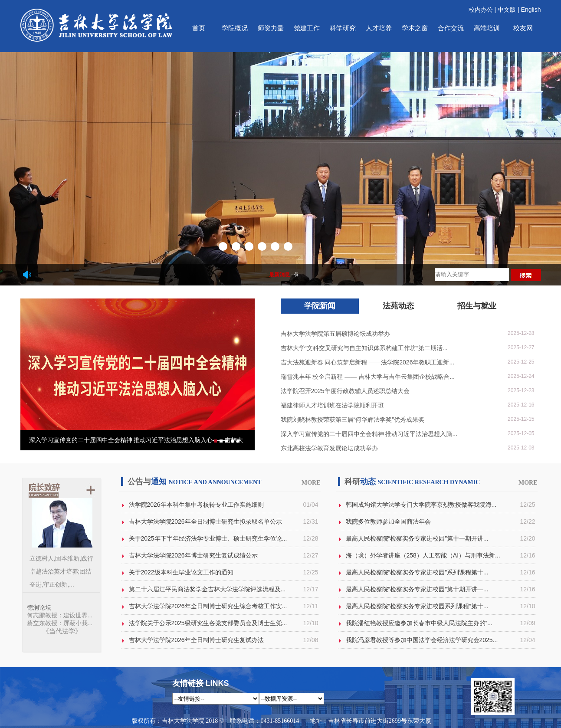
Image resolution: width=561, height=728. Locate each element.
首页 (199, 28)
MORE (311, 483)
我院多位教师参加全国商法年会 (388, 521)
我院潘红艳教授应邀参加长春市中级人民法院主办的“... (419, 623)
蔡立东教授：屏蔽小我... (60, 623)
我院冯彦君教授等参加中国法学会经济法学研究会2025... (422, 640)
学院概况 (235, 28)
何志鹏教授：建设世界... (60, 615)
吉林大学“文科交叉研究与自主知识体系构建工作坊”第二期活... (364, 348)
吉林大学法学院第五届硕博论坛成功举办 (335, 334)
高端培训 (487, 28)
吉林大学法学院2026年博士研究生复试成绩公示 (193, 555)
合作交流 (451, 28)
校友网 (523, 28)
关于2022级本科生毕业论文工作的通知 (181, 572)
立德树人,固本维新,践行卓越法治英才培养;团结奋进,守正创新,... (62, 571)
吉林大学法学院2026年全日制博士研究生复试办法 (196, 640)
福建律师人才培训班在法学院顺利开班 (332, 405)
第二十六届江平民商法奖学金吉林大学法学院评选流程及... (207, 589)
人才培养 (379, 28)
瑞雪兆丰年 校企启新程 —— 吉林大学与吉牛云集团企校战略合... (368, 377)
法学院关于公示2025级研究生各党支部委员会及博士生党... (208, 623)
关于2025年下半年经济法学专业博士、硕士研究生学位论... (208, 538)
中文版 (507, 10)
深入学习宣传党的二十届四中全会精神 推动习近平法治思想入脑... (369, 434)
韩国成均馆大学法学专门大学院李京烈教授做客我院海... (421, 505)
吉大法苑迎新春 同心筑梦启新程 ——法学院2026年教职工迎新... (368, 362)
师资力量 (271, 28)
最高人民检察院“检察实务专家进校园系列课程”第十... (417, 606)
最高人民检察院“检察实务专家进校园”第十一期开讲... (417, 538)
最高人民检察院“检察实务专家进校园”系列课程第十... (417, 572)
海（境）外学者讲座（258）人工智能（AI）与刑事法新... (423, 555)
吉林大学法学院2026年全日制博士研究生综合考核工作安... (208, 606)
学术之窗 (415, 28)
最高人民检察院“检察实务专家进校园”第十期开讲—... (417, 589)
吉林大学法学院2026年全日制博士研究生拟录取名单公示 (205, 521)
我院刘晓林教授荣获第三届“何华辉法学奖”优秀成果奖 (353, 420)
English (531, 10)
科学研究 (343, 28)
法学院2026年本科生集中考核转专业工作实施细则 (196, 505)
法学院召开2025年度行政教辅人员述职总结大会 (345, 391)
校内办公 (481, 10)
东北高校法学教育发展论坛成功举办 (329, 448)
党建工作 (307, 28)
